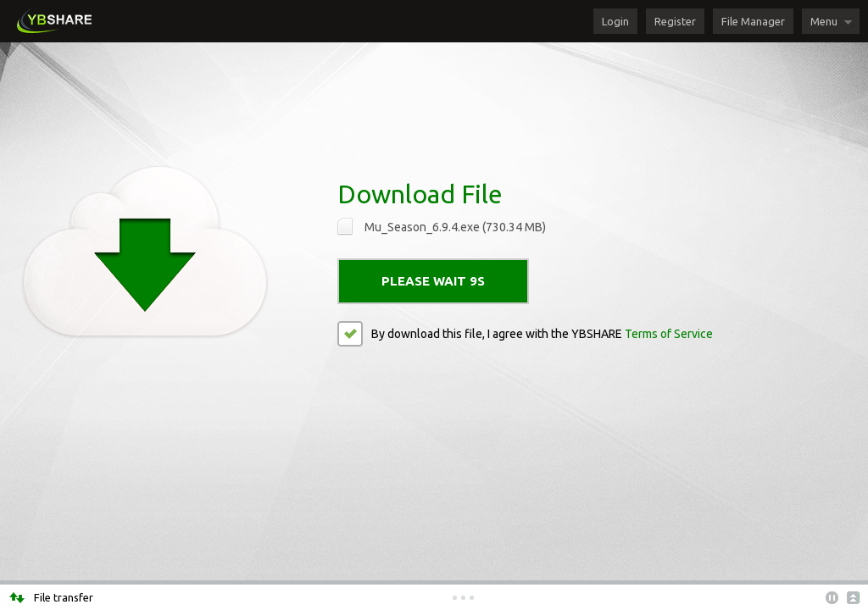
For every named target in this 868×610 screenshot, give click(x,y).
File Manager (753, 21)
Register (675, 21)
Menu (824, 21)
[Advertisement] (434, 97)
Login (615, 21)
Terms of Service (669, 334)
